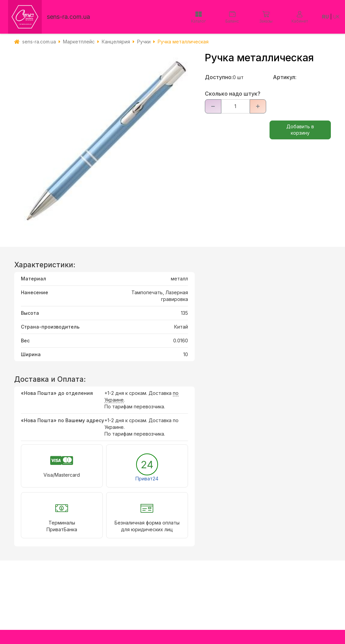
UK (336, 17)
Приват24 (147, 479)
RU (325, 17)
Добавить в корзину (300, 130)
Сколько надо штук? (233, 94)
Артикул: (285, 77)
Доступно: (219, 77)
